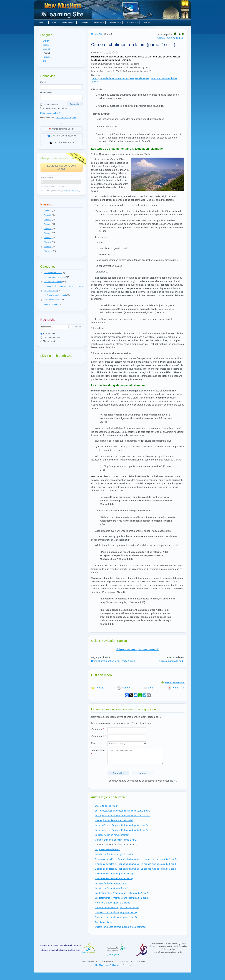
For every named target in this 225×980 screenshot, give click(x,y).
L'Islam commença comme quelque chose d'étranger (121, 927)
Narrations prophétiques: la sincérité (112, 903)
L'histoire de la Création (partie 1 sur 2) (114, 874)
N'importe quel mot (50, 337)
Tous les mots (48, 333)
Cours (95, 78)
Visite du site (68, 23)
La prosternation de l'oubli (171, 661)
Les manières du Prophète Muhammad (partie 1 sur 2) (121, 825)
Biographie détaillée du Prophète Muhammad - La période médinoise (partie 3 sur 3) (136, 869)
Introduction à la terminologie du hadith (114, 854)
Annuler (144, 773)
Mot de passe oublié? (50, 113)
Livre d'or (147, 23)
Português (47, 57)
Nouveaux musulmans (63, 11)
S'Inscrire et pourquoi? (66, 118)
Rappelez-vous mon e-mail (54, 108)
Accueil (42, 23)
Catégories (115, 23)
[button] (42, 211)
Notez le (98, 688)
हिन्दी (44, 61)
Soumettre (118, 773)
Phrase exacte (48, 341)
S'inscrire (84, 23)
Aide (54, 23)
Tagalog (46, 45)
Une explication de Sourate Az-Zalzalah (114, 820)
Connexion (75, 104)
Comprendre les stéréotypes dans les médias (117, 908)
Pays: (95, 743)
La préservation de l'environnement (112, 835)
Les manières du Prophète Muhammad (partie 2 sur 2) (121, 830)
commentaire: (98, 752)
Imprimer (124, 688)
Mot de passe (46, 93)
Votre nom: (98, 729)
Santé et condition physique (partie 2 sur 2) (116, 917)
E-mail (43, 82)
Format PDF (176, 688)
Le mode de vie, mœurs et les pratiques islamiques (124, 78)
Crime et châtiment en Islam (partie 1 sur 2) (114, 661)
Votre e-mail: (98, 736)
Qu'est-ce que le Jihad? (106, 806)
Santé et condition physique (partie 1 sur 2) (116, 912)
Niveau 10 (96, 34)
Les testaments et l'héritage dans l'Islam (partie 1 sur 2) (122, 893)
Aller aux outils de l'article (170, 38)
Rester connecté (49, 105)
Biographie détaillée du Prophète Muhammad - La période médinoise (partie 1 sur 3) (136, 859)
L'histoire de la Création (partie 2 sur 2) (114, 879)
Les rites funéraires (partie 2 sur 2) (112, 888)
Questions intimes (104, 922)
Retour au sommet (173, 682)
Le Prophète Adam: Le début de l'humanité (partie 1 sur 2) (123, 811)
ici (175, 781)
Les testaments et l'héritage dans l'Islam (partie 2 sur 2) (122, 898)
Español (46, 49)
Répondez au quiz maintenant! (138, 649)
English (46, 41)
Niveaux (99, 23)
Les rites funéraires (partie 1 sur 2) (112, 883)
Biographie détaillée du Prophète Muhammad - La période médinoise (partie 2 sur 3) (136, 864)
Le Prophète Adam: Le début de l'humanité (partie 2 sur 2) (123, 816)
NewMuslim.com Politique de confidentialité (114, 965)
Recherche (132, 23)
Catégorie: (96, 75)
